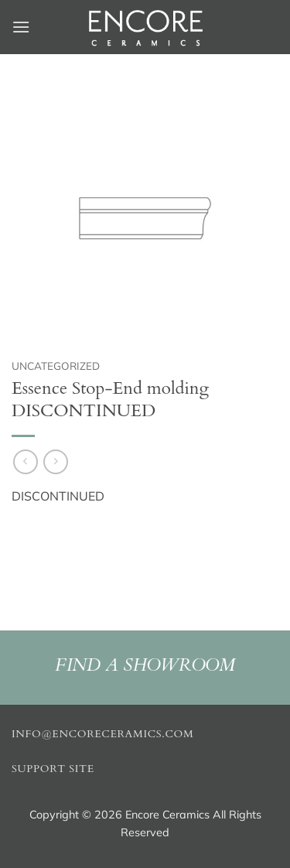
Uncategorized (56, 366)
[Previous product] (55, 461)
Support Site (53, 769)
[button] (21, 27)
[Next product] (25, 461)
